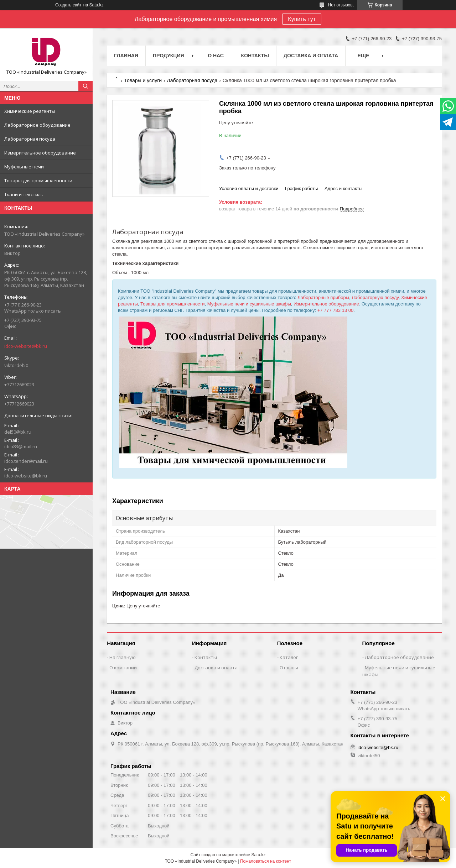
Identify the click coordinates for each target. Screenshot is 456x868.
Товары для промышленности (38, 181)
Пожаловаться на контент (266, 861)
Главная (126, 56)
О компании (123, 668)
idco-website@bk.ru (26, 346)
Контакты (255, 56)
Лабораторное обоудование (37, 125)
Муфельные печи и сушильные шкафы (249, 304)
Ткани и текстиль (24, 194)
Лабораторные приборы (323, 297)
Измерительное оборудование (40, 153)
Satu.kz (258, 855)
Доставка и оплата (311, 56)
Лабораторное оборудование (399, 657)
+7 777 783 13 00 (336, 310)
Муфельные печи (24, 167)
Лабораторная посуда (30, 139)
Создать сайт (68, 5)
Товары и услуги (143, 80)
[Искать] (85, 86)
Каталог (289, 657)
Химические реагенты (30, 111)
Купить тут (302, 19)
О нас (216, 56)
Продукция (169, 56)
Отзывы (289, 668)
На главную (123, 657)
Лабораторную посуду (375, 297)
